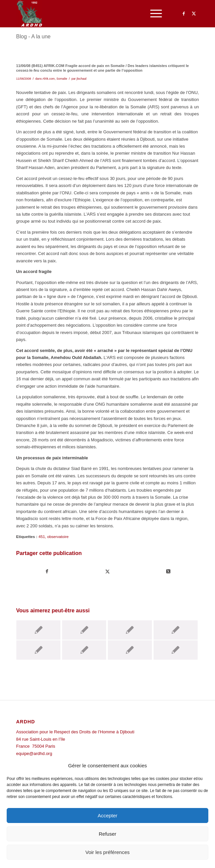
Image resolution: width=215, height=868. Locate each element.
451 (42, 536)
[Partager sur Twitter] (108, 571)
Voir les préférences (108, 852)
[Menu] (153, 14)
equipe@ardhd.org (34, 753)
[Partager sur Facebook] (47, 571)
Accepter (107, 815)
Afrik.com (49, 79)
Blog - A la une (33, 36)
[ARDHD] (89, 14)
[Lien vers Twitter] (194, 14)
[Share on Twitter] (168, 571)
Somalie (62, 79)
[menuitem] (153, 14)
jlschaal (81, 79)
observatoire (58, 536)
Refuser (108, 834)
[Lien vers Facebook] (184, 14)
